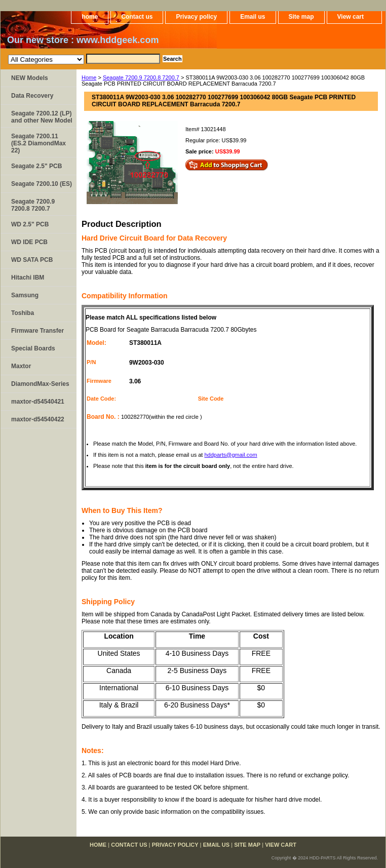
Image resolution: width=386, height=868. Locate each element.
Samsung (25, 295)
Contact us (137, 17)
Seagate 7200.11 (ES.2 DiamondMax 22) (38, 143)
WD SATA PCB (32, 260)
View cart (351, 17)
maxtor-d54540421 (38, 402)
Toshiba (23, 313)
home (90, 17)
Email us (253, 17)
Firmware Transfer (37, 331)
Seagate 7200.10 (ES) (42, 184)
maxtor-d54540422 (38, 419)
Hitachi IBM (28, 278)
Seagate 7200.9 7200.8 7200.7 (141, 77)
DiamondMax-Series (40, 384)
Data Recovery (32, 96)
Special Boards (33, 348)
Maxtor (21, 366)
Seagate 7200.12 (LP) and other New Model (42, 117)
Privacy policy (196, 17)
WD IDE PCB (29, 242)
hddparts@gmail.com (230, 455)
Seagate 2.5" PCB (36, 166)
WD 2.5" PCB (30, 224)
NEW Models (30, 78)
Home (89, 77)
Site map (301, 17)
